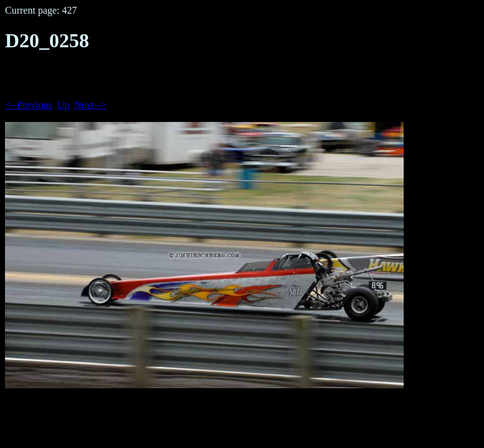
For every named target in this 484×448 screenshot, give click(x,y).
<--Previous (29, 105)
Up (64, 105)
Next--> (90, 105)
